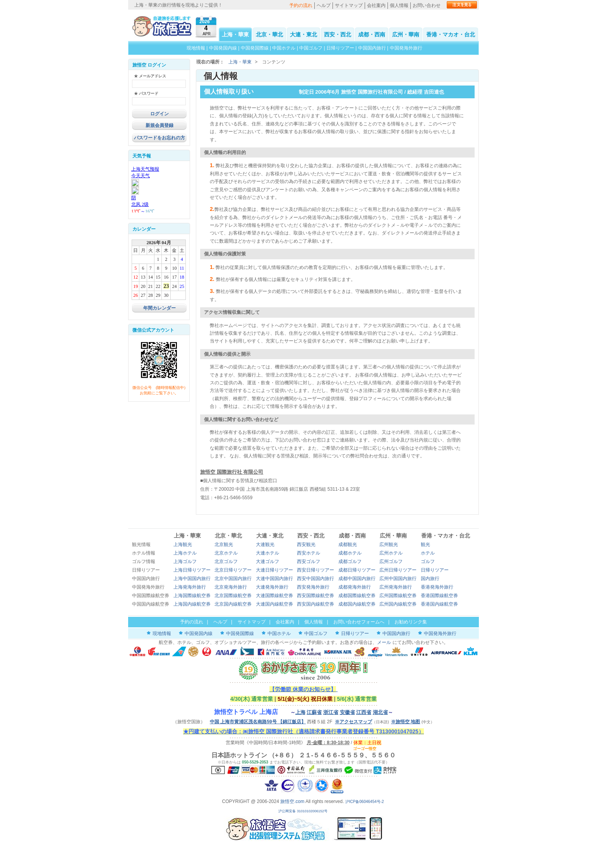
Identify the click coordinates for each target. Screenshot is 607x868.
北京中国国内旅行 (233, 579)
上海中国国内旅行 (192, 579)
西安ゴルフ (309, 562)
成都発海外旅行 (355, 587)
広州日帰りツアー (398, 570)
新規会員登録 (159, 125)
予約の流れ (301, 5)
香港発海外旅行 (437, 587)
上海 (300, 712)
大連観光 (265, 544)
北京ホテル (226, 553)
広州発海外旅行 (396, 587)
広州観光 (389, 544)
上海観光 (183, 544)
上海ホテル (185, 553)
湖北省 (380, 712)
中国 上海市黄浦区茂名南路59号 (258, 722)
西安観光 (306, 544)
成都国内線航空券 (357, 604)
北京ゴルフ (226, 562)
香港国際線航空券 (439, 596)
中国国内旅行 (372, 48)
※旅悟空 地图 (406, 722)
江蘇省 (314, 712)
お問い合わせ (427, 5)
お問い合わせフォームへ (359, 622)
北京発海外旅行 (231, 587)
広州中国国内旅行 (398, 579)
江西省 (364, 712)
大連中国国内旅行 (274, 579)
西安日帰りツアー (316, 570)
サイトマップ (349, 5)
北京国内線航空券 (233, 604)
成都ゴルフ (350, 562)
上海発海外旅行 (190, 587)
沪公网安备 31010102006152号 (303, 811)
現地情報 (196, 48)
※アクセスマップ (353, 722)
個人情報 (399, 5)
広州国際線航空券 (398, 596)
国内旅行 (430, 579)
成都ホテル (350, 553)
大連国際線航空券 (274, 596)
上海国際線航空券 (192, 596)
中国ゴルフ (311, 48)
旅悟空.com (292, 801)
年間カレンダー (159, 308)
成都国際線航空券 (357, 596)
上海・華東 (235, 34)
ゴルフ (428, 562)
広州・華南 (406, 34)
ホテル (428, 553)
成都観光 (348, 544)
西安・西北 (338, 34)
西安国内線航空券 (316, 604)
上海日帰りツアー (192, 570)
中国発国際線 (255, 48)
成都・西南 (372, 34)
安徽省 (347, 712)
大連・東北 (303, 34)
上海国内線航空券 (192, 604)
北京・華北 (269, 34)
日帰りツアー (340, 48)
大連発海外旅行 (272, 587)
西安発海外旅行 (313, 587)
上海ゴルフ (185, 562)
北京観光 (224, 544)
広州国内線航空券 (398, 604)
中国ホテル (284, 48)
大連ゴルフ (267, 562)
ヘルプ (324, 5)
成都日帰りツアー (357, 570)
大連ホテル (267, 553)
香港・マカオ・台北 (451, 34)
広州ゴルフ (391, 562)
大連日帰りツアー (274, 570)
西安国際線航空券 (316, 596)
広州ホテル (391, 553)
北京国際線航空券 (233, 596)
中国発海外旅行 (406, 48)
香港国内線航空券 (439, 604)
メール (384, 642)
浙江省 (331, 712)
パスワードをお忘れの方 (159, 138)
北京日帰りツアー (233, 570)
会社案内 (376, 5)
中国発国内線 (223, 48)
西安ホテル (309, 553)
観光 (425, 544)
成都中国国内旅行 (357, 579)
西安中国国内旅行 (316, 579)
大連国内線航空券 (274, 604)
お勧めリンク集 (411, 622)
